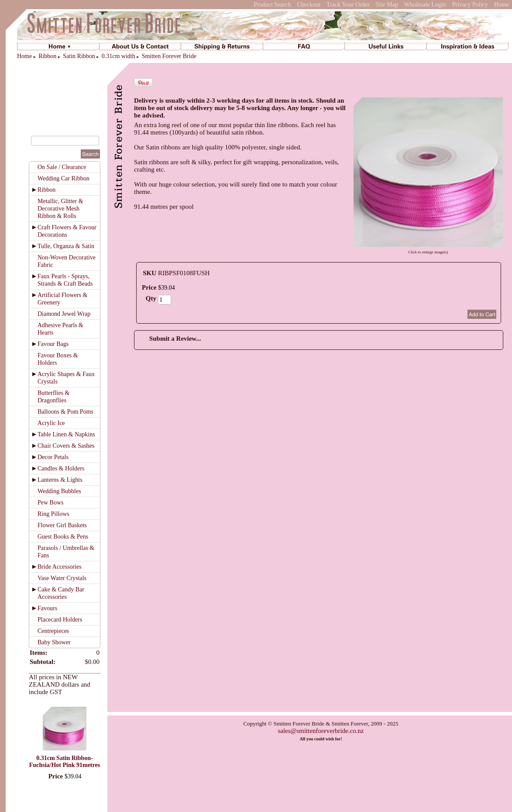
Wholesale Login (425, 5)
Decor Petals (53, 457)
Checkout (309, 5)
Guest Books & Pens (63, 537)
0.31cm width (119, 56)
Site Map (387, 5)
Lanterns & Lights (60, 480)
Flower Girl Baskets (62, 525)
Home (502, 5)
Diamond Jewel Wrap (64, 314)
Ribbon (47, 56)
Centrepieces (53, 631)
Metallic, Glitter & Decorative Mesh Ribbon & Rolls (60, 209)
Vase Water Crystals (62, 578)
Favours (47, 608)
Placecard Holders (60, 620)
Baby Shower (54, 642)
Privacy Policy (470, 5)
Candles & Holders (61, 468)
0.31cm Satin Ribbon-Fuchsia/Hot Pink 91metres (65, 762)
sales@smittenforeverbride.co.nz (321, 731)
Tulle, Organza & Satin (66, 246)
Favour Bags (53, 344)
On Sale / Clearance (62, 167)
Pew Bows (51, 503)
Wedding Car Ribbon (64, 178)
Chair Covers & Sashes (66, 446)
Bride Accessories (60, 567)
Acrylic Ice (51, 423)
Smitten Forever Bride (169, 56)
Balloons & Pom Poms (65, 412)
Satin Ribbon (79, 56)
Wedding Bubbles (59, 491)
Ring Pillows (53, 514)
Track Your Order (348, 5)
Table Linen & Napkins (66, 434)
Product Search (272, 5)
